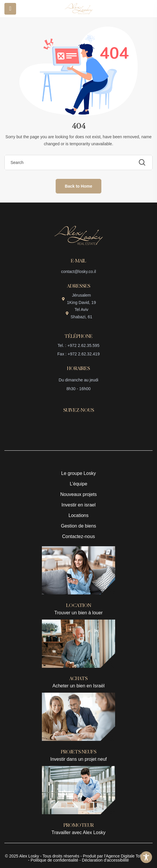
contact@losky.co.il (79, 272)
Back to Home (78, 186)
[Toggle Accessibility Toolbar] (146, 857)
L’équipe (78, 484)
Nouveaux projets (79, 494)
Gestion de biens (78, 526)
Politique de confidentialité (54, 860)
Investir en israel (79, 505)
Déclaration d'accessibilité (106, 860)
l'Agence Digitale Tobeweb (128, 856)
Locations (79, 515)
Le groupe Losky (78, 473)
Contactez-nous (78, 536)
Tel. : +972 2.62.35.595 (79, 345)
